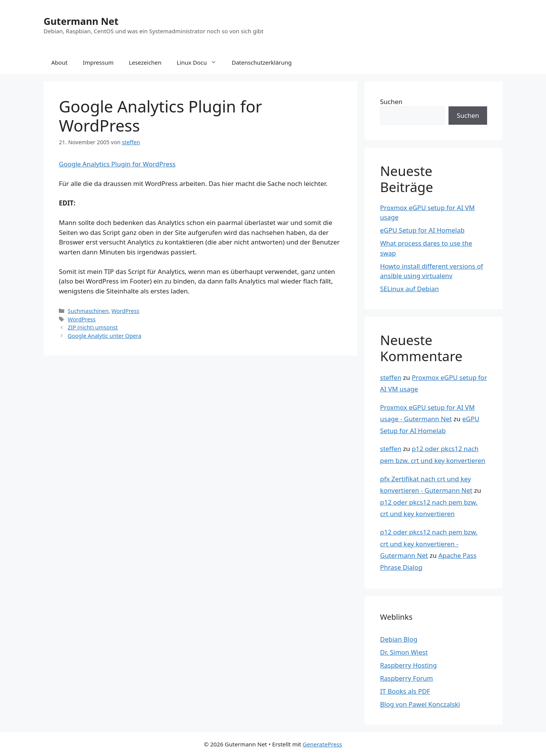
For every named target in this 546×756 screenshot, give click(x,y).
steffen (391, 377)
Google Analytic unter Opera (104, 336)
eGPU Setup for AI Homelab (422, 230)
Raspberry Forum (406, 678)
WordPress (126, 311)
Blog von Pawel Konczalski (420, 704)
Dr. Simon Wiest (404, 652)
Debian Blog (399, 639)
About (59, 62)
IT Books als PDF (405, 691)
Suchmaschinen (88, 311)
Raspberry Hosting (408, 665)
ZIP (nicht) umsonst (93, 327)
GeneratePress (323, 744)
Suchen (391, 102)
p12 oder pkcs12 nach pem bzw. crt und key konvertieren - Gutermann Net (429, 544)
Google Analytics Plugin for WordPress (117, 164)
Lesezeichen (145, 62)
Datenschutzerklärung (262, 62)
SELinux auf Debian (409, 289)
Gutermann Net (81, 21)
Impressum (98, 62)
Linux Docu (200, 62)
